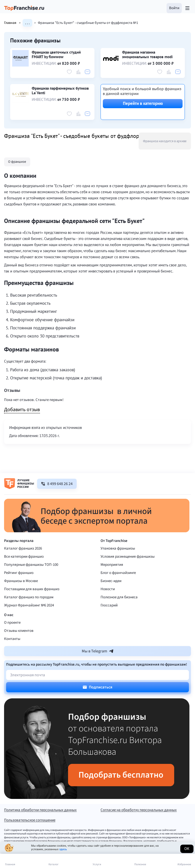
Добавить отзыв (22, 410)
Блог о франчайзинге (118, 573)
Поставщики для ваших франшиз (32, 589)
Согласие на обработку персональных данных (139, 810)
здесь (63, 849)
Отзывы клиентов (19, 631)
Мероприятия (112, 565)
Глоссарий (109, 605)
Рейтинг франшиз (19, 573)
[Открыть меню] (187, 8)
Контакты (12, 639)
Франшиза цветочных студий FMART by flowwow (56, 55)
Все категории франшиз (24, 557)
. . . (27, 23)
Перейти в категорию (143, 103)
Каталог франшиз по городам (29, 597)
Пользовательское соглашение (30, 821)
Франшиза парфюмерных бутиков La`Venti (60, 91)
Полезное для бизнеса (119, 597)
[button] (174, 8)
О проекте (12, 623)
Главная (13, 23)
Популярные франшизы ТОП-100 (31, 565)
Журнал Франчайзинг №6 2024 (29, 605)
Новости (108, 589)
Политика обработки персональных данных (40, 810)
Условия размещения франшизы (128, 557)
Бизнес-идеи (111, 581)
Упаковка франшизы (118, 548)
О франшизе (17, 162)
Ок (187, 849)
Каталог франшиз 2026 (23, 548)
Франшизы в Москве (21, 581)
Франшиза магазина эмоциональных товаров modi (147, 55)
